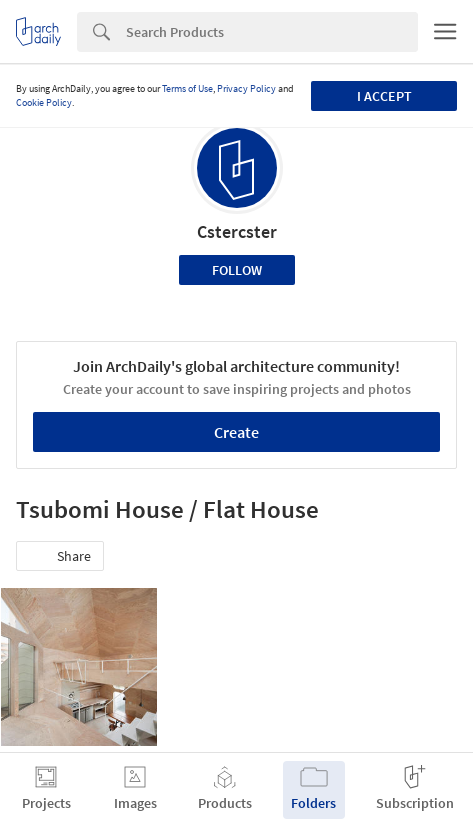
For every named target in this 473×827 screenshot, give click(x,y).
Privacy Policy (246, 88)
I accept (384, 96)
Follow (237, 270)
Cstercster (237, 231)
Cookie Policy (44, 102)
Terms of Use (187, 88)
